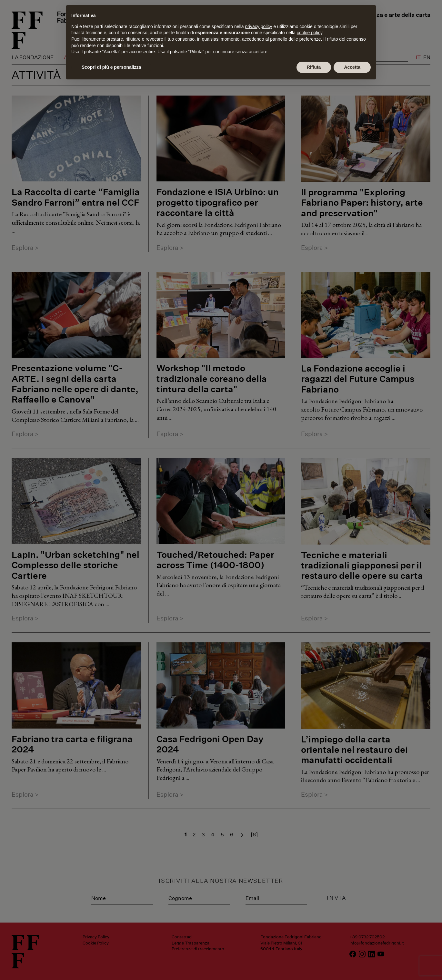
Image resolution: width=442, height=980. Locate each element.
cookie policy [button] (310, 33)
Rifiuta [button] (314, 67)
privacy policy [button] (259, 26)
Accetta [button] (352, 67)
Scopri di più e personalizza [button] (111, 67)
